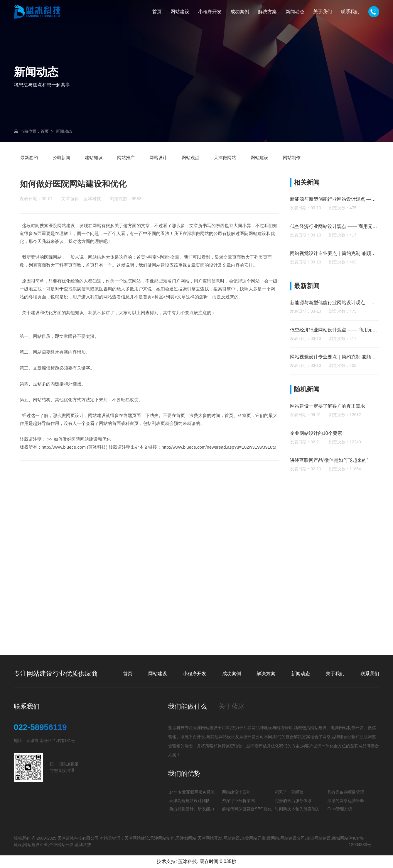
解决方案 (266, 674)
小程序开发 (195, 674)
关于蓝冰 (232, 706)
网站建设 (158, 674)
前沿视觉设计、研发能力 (192, 809)
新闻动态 (64, 131)
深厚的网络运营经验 (346, 801)
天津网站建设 (205, 728)
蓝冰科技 (188, 861)
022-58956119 (40, 727)
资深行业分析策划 (238, 801)
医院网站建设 (62, 239)
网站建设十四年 (236, 792)
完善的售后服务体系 (293, 801)
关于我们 (335, 674)
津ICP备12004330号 (360, 841)
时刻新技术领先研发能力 (297, 809)
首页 (45, 131)
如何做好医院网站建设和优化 (82, 453)
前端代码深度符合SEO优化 (247, 809)
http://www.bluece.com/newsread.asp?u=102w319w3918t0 (219, 461)
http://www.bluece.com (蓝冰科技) (75, 461)
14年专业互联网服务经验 (192, 792)
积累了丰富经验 (289, 792)
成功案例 (232, 674)
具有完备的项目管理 (346, 792)
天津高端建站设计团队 (190, 801)
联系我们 (370, 674)
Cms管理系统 (340, 809)
